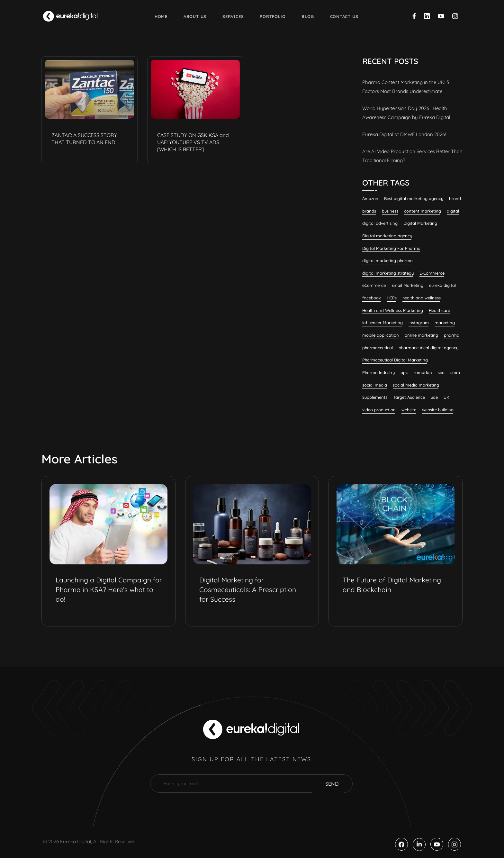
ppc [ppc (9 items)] (404, 372)
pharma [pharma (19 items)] (452, 335)
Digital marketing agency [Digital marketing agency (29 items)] (387, 236)
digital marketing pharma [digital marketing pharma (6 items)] (387, 260)
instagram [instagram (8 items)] (419, 323)
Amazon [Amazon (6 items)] (370, 198)
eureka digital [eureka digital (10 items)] (442, 285)
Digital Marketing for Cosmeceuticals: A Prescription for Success (248, 589)
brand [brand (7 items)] (455, 198)
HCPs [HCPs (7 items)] (392, 298)
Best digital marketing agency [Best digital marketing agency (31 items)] (414, 198)
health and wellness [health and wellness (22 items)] (422, 298)
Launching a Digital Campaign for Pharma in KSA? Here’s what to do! (109, 589)
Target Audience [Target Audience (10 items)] (409, 397)
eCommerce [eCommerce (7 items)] (374, 285)
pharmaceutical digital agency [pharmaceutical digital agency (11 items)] (428, 348)
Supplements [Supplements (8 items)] (375, 397)
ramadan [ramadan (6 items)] (423, 372)
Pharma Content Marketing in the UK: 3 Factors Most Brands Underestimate (406, 87)
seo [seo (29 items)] (441, 372)
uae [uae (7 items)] (434, 397)
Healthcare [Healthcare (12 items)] (439, 310)
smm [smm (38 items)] (455, 372)
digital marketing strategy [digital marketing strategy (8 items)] (388, 273)
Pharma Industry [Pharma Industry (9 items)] (378, 372)
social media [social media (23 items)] (375, 385)
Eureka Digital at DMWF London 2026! (404, 134)
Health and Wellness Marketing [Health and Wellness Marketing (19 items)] (393, 310)
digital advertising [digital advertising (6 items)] (380, 223)
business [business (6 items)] (390, 211)
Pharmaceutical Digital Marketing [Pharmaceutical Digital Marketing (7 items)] (395, 360)
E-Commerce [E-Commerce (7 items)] (432, 273)
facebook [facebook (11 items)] (372, 298)
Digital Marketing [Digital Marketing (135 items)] (420, 223)
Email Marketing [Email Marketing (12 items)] (407, 285)
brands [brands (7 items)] (369, 211)
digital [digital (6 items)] (453, 211)
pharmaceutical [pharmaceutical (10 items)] (378, 348)
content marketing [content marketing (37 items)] (423, 211)
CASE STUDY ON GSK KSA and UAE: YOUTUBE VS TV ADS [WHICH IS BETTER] (193, 142)
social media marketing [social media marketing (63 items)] (416, 385)
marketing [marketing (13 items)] (445, 323)
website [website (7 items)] (409, 410)
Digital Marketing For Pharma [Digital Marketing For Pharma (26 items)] (391, 248)
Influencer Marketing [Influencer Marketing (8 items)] (382, 323)
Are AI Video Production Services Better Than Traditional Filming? (412, 156)
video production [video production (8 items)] (379, 410)
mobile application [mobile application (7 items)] (381, 335)
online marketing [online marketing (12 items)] (421, 335)
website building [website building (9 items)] (438, 410)
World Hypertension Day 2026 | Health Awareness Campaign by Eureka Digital (406, 113)
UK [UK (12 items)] (446, 397)
